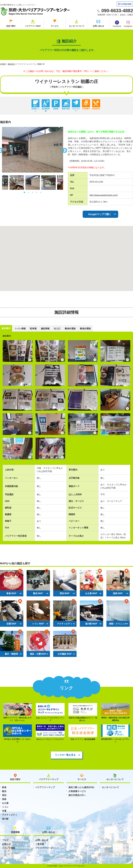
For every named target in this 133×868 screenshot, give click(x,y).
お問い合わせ (98, 26)
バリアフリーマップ (45, 787)
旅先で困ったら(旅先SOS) (81, 787)
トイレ (5, 807)
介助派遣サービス (77, 791)
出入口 (57, 329)
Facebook (117, 24)
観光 (4, 791)
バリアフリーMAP (33, 26)
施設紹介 (12, 64)
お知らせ (6, 844)
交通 (4, 811)
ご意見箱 (40, 844)
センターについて (77, 26)
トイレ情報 (20, 329)
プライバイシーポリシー (47, 848)
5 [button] (41, 192)
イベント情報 (9, 848)
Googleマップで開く (100, 214)
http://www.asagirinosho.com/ (104, 195)
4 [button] (37, 192)
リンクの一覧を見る (65, 755)
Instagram (128, 24)
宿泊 (4, 795)
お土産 (5, 803)
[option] (33, 150)
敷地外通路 (70, 329)
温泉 (4, 799)
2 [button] (28, 192)
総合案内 (6, 328)
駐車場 (33, 329)
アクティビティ (10, 815)
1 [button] (24, 192)
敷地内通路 (85, 329)
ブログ (5, 840)
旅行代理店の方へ (77, 795)
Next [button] (65, 150)
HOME (3, 64)
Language (125, 4)
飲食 (4, 787)
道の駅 (5, 819)
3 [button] (33, 192)
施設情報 (45, 329)
